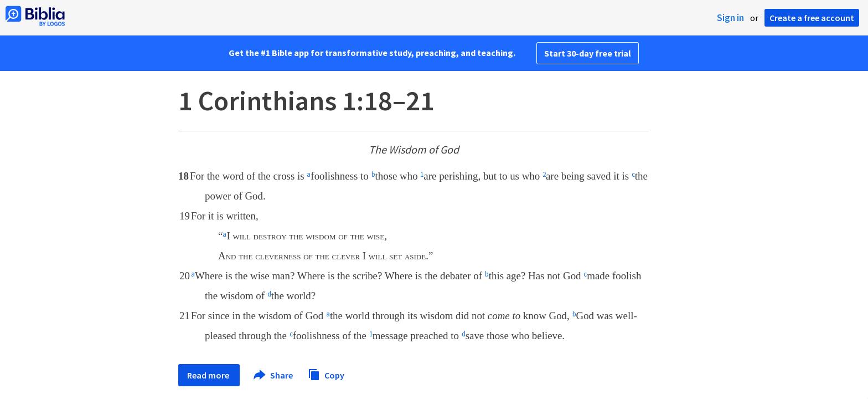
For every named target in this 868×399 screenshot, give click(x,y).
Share (274, 375)
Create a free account (812, 18)
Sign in (730, 18)
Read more (209, 375)
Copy (326, 374)
